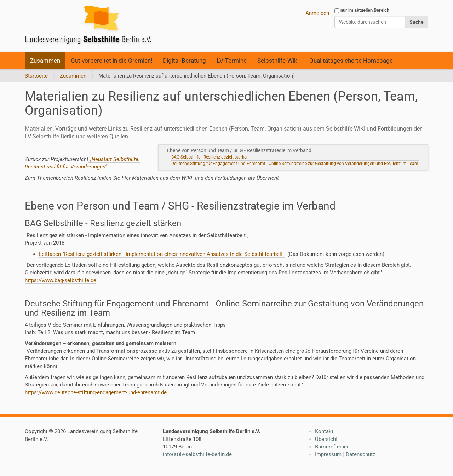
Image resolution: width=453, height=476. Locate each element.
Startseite (36, 76)
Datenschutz (360, 454)
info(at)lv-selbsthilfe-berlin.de (197, 454)
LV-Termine (232, 61)
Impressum (328, 454)
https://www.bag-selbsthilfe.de (61, 280)
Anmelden (317, 13)
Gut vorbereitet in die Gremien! (111, 61)
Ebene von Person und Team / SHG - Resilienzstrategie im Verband (240, 150)
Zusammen (45, 61)
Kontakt (324, 431)
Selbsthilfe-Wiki (278, 61)
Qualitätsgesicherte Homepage (351, 61)
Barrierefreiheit (332, 447)
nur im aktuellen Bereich (365, 10)
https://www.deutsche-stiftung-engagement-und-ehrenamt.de (96, 392)
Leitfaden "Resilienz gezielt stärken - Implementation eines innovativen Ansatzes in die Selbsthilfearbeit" (162, 254)
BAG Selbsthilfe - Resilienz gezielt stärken (210, 157)
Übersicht (326, 439)
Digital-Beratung (184, 61)
